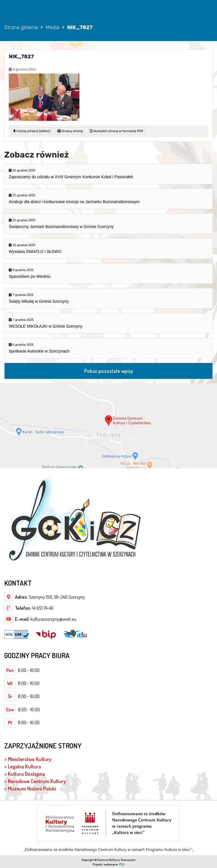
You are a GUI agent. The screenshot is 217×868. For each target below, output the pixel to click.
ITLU (122, 864)
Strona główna (21, 27)
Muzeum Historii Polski (32, 788)
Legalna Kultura (24, 766)
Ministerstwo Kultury (30, 759)
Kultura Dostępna (26, 774)
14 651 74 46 (42, 608)
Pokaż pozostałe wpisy (109, 371)
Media (52, 27)
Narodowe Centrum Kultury (37, 781)
